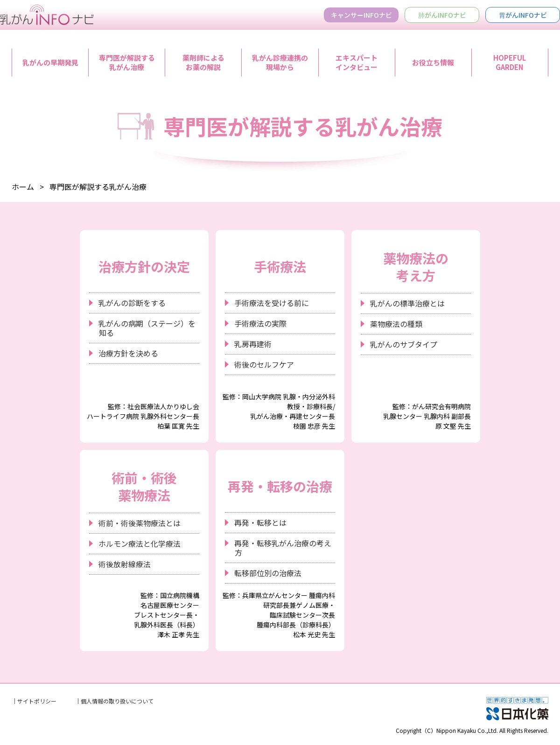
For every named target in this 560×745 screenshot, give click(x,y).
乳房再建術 (253, 344)
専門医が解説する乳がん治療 (127, 62)
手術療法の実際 (260, 323)
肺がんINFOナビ (442, 15)
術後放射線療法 (125, 564)
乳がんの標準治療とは (407, 303)
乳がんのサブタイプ (404, 344)
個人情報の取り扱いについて (117, 701)
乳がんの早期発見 (50, 62)
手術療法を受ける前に (272, 303)
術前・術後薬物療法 (144, 486)
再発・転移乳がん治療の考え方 (283, 548)
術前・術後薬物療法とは (140, 523)
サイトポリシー (37, 701)
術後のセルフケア (264, 364)
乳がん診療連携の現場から (280, 62)
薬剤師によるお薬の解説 (203, 62)
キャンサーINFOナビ (361, 15)
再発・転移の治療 (280, 486)
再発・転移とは (260, 522)
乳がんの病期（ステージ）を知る (147, 328)
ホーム (23, 187)
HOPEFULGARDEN (510, 62)
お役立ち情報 (433, 62)
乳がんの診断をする (132, 303)
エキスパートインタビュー (357, 62)
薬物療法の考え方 (416, 266)
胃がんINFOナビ (523, 15)
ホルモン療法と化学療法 (140, 543)
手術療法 (280, 266)
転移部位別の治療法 (268, 573)
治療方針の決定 (144, 266)
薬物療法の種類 (396, 324)
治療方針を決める (128, 353)
